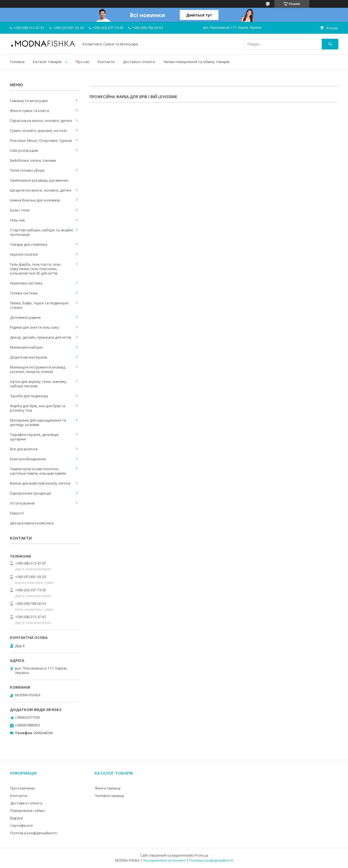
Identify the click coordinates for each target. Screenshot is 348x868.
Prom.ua (202, 855)
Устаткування (22, 503)
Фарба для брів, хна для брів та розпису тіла (38, 408)
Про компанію (23, 788)
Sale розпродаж (24, 150)
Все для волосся (24, 449)
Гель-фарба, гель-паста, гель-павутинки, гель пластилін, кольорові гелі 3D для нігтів (36, 269)
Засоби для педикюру (29, 396)
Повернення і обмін (27, 811)
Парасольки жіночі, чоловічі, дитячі (41, 121)
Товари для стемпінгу (29, 244)
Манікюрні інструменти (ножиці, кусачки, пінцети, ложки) (38, 369)
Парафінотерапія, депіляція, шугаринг (35, 437)
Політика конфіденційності (34, 833)
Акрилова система (26, 283)
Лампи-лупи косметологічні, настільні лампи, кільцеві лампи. (38, 471)
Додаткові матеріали (29, 357)
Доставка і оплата (139, 62)
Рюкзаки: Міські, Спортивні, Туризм (41, 140)
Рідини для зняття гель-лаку (35, 327)
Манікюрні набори (26, 347)
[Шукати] (330, 44)
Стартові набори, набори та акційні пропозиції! (41, 232)
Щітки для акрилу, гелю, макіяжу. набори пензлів (39, 384)
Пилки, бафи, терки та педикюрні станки (39, 305)
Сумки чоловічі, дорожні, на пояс (39, 130)
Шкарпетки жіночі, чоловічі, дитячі (41, 190)
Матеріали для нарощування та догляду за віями (38, 422)
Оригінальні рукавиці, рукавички (39, 180)
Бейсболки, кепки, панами (33, 160)
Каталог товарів (47, 62)
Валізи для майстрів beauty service (40, 483)
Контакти (106, 62)
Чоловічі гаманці (109, 796)
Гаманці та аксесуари (29, 101)
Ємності (17, 513)
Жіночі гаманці (108, 788)
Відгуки (17, 818)
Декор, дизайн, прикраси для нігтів (41, 337)
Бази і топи (20, 210)
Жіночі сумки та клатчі (30, 111)
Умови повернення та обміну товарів (196, 62)
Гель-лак (18, 220)
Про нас (83, 62)
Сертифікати (21, 825)
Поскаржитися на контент (164, 860)
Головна (17, 62)
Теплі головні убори (27, 170)
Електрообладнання (28, 459)
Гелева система (24, 293)
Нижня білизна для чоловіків (35, 200)
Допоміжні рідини (25, 317)
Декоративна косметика (32, 523)
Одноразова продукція (30, 493)
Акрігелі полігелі (24, 254)
